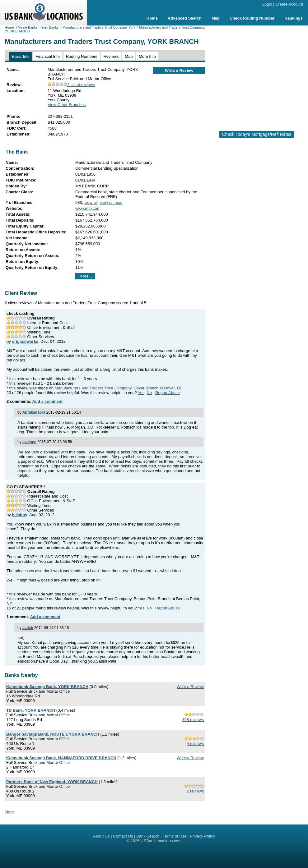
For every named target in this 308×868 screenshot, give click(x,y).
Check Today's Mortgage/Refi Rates (257, 134)
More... (86, 276)
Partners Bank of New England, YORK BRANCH (52, 782)
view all (91, 202)
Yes (141, 393)
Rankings (294, 18)
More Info (147, 56)
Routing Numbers (82, 56)
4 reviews (195, 744)
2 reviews (195, 791)
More (9, 812)
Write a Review (179, 70)
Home (152, 18)
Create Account (289, 4)
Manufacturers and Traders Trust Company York (99, 27)
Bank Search (148, 836)
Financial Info (48, 56)
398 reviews (193, 720)
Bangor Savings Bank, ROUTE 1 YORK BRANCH (53, 734)
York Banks (50, 27)
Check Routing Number (252, 18)
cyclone (29, 442)
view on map (111, 202)
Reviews (111, 56)
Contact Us (123, 836)
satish (28, 628)
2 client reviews (71, 85)
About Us (101, 836)
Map (216, 18)
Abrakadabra (34, 412)
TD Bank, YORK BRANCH (31, 710)
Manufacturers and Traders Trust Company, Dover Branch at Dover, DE (119, 388)
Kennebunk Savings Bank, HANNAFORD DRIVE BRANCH (61, 758)
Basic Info (21, 56)
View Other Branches (67, 105)
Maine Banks (28, 27)
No (149, 393)
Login (267, 4)
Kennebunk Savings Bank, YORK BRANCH (47, 687)
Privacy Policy (202, 836)
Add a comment (48, 401)
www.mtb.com (88, 208)
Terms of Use (175, 836)
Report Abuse (168, 393)
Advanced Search (185, 18)
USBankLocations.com (161, 841)
